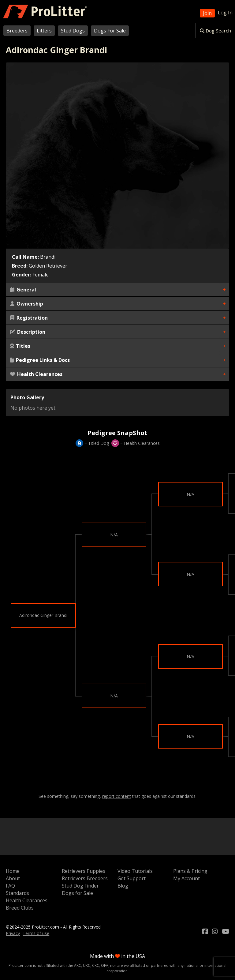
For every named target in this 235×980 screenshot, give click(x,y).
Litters (44, 31)
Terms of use (36, 933)
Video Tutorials (135, 871)
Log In (225, 13)
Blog (123, 886)
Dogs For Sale (110, 31)
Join (207, 13)
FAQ (10, 886)
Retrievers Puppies (84, 871)
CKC (96, 965)
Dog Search (215, 31)
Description (28, 332)
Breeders (17, 31)
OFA (105, 965)
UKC (87, 965)
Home (13, 871)
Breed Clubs (20, 908)
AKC (78, 965)
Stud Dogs (73, 31)
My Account (187, 878)
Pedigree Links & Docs (40, 360)
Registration (29, 318)
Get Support (132, 878)
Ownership (27, 304)
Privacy (13, 933)
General (23, 290)
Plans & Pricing (190, 871)
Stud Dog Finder (80, 886)
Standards (17, 893)
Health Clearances (36, 374)
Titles (20, 346)
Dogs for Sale (77, 893)
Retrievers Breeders (85, 878)
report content (117, 796)
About (13, 878)
